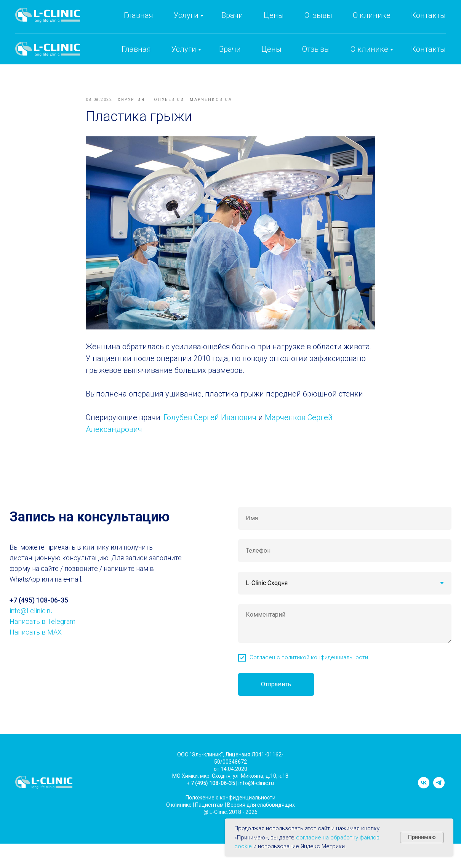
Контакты (428, 49)
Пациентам (209, 815)
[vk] (424, 796)
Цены (271, 49)
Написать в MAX (36, 642)
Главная (136, 49)
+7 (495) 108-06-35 (304, 23)
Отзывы (316, 49)
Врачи (230, 49)
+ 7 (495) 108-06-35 (211, 793)
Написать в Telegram (42, 631)
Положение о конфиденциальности (230, 807)
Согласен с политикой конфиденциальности (309, 667)
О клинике (369, 49)
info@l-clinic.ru (379, 23)
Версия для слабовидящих (261, 815)
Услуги (184, 49)
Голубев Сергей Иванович (210, 422)
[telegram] (439, 796)
